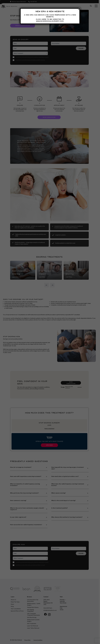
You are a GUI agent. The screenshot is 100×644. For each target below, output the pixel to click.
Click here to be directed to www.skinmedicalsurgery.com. (50, 20)
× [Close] (79, 9)
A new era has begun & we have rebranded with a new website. (50, 16)
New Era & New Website (50, 11)
